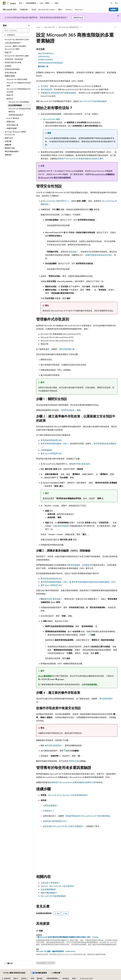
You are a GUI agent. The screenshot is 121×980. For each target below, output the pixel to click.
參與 (32, 978)
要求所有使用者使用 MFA (51, 440)
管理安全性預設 (44, 56)
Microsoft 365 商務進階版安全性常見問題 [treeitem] (19, 90)
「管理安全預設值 (67, 410)
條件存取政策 (46, 89)
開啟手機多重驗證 (48, 893)
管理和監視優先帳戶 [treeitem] (16, 115)
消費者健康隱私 (52, 978)
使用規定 (66, 978)
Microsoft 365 (50, 27)
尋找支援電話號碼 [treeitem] (11, 151)
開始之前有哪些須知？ (46, 53)
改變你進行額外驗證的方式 (54, 821)
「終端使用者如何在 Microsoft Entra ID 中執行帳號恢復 (87, 816)
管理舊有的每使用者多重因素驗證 (50, 63)
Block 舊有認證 (45, 676)
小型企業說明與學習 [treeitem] (12, 43)
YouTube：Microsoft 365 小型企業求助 (57, 886)
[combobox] (16, 30)
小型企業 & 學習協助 (49, 883)
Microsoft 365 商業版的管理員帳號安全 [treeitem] (20, 110)
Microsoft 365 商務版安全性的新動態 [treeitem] (19, 84)
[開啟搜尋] (112, 3)
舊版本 (16, 978)
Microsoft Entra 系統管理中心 (55, 201)
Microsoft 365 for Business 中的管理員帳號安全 (68, 795)
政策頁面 (73, 252)
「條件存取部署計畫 (66, 349)
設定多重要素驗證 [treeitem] (15, 105)
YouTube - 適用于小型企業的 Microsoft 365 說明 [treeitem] (15, 48)
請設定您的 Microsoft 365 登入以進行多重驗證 (63, 826)
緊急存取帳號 (63, 526)
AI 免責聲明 (6, 978)
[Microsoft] (4, 3)
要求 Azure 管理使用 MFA (51, 453)
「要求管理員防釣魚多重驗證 (104, 443)
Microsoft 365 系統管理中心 (69, 27)
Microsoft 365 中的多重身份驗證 (93, 101)
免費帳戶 (114, 9)
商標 (74, 978)
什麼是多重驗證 (50, 805)
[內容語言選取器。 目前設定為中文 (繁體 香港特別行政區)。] (14, 973)
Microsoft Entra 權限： (52, 119)
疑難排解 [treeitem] (8, 145)
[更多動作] (115, 27)
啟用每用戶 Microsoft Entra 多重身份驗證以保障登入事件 (73, 782)
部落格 (24, 978)
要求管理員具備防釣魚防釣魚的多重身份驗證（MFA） (94, 582)
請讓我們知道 (78, 18)
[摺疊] (29, 25)
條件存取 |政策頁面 (81, 464)
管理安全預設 (74, 761)
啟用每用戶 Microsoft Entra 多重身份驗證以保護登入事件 (80, 159)
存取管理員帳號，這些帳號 (78, 565)
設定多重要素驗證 (48, 889)
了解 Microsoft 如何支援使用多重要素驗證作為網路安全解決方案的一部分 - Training (67, 937)
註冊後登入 (48, 811)
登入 (117, 3)
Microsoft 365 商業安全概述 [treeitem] (17, 79)
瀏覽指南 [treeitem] (8, 155)
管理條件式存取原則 (45, 60)
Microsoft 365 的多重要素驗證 (53, 896)
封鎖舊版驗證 (46, 450)
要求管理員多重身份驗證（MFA (54, 443)
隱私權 (39, 978)
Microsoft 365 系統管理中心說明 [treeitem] (17, 39)
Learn (39, 27)
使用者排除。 (93, 684)
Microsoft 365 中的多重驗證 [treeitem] (19, 102)
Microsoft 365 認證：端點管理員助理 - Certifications (56, 951)
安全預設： (45, 86)
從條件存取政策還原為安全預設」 (99, 255)
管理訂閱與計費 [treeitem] (11, 73)
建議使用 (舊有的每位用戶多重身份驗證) (60, 93)
